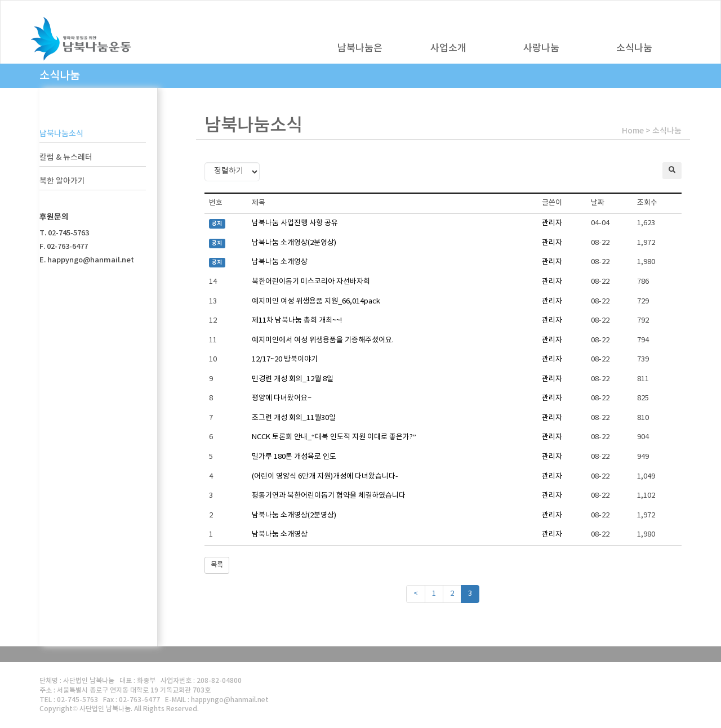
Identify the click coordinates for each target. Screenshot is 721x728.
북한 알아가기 (62, 181)
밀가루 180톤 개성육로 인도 (294, 457)
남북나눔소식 (61, 134)
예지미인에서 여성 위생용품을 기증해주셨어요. (323, 340)
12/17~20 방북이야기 (285, 359)
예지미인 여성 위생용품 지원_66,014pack (316, 302)
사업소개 (448, 48)
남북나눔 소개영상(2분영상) (294, 243)
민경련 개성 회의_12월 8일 (293, 379)
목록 (217, 565)
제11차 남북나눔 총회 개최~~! (297, 321)
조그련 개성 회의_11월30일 (294, 418)
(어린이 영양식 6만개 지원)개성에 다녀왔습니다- (325, 477)
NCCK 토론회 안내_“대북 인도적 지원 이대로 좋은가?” (334, 437)
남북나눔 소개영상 (280, 262)
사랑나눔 (541, 48)
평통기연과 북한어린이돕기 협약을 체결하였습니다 (329, 496)
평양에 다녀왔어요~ (282, 398)
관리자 (552, 223)
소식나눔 (634, 48)
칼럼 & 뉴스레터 (66, 157)
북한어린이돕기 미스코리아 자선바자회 (311, 282)
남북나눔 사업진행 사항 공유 (295, 223)
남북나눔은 (360, 48)
